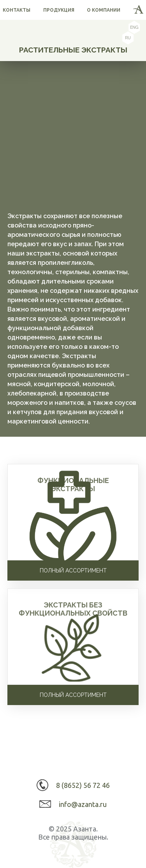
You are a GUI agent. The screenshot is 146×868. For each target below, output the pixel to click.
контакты (17, 10)
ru (128, 38)
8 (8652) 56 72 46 (83, 785)
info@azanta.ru (83, 804)
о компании (104, 10)
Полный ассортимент (73, 570)
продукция (59, 10)
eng (134, 28)
